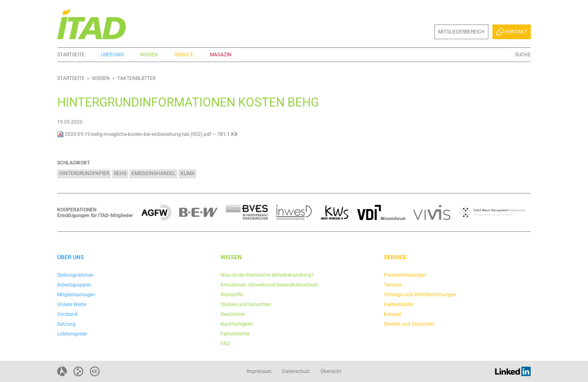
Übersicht (331, 371)
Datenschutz (296, 371)
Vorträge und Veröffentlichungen (420, 295)
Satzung (66, 324)
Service (184, 55)
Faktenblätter (137, 78)
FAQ (225, 344)
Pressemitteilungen (405, 275)
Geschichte (233, 314)
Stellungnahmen (75, 275)
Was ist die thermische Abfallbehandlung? (267, 275)
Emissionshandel (154, 173)
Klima (188, 173)
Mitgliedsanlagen (76, 295)
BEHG (120, 173)
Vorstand (67, 314)
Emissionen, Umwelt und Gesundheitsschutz (269, 285)
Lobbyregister (72, 334)
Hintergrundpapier (84, 173)
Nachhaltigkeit (237, 324)
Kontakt (512, 32)
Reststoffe (232, 295)
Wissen (149, 55)
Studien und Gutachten (246, 304)
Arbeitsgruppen (74, 285)
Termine (393, 285)
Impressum (259, 371)
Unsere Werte (72, 304)
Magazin (221, 55)
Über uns (112, 55)
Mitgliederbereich (461, 32)
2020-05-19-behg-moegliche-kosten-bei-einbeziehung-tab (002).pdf (135, 134)
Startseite (71, 55)
